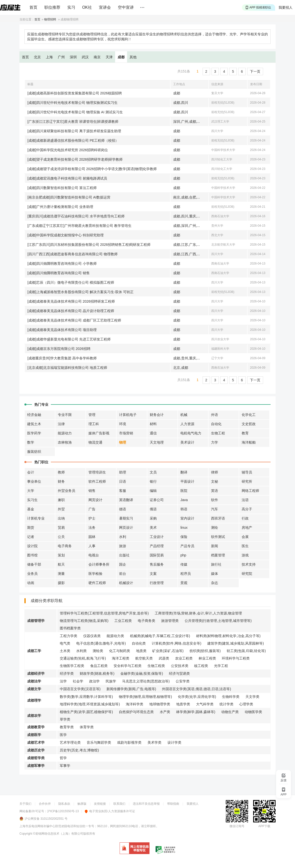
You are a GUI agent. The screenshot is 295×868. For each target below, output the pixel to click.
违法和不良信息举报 (146, 804)
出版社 (124, 555)
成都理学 (34, 700)
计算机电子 (128, 415)
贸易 (61, 528)
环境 (123, 424)
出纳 (61, 518)
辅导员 (247, 472)
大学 (31, 491)
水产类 (165, 712)
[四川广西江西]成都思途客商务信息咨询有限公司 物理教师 (73, 254)
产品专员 (187, 546)
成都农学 (34, 716)
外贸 (61, 509)
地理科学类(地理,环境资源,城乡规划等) (90, 704)
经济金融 (34, 415)
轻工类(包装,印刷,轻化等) (246, 651)
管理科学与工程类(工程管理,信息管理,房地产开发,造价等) (104, 613)
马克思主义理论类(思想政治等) (146, 681)
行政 (245, 518)
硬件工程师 (97, 583)
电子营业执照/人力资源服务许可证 (110, 811)
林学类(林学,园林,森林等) (196, 712)
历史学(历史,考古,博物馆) (79, 750)
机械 (184, 415)
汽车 (215, 509)
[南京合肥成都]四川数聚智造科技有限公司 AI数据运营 (69, 197)
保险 (184, 537)
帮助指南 (173, 804)
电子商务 (65, 546)
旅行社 (216, 564)
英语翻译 (126, 500)
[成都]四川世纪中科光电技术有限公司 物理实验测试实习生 (73, 103)
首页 (33, 7)
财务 (61, 481)
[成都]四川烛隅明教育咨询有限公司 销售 (59, 273)
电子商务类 (147, 621)
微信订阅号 (237, 826)
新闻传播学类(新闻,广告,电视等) (131, 689)
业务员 (32, 574)
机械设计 (126, 583)
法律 (61, 424)
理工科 (94, 424)
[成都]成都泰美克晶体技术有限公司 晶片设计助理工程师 (71, 311)
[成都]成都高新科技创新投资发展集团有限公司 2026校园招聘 (75, 93)
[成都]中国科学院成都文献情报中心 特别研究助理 (66, 235)
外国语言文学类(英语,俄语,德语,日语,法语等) (196, 689)
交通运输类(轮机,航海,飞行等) (83, 658)
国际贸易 (157, 555)
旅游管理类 (170, 621)
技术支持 (249, 564)
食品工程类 (99, 666)
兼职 (61, 500)
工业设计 (157, 537)
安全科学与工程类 (128, 666)
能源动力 (65, 433)
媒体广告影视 (99, 433)
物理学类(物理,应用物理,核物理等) (145, 697)
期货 (31, 528)
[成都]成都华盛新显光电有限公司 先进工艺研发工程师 (69, 339)
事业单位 (34, 481)
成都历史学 (36, 750)
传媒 (184, 564)
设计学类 (174, 742)
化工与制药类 (120, 651)
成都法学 (34, 681)
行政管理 (157, 583)
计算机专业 (36, 518)
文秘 (215, 481)
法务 (92, 528)
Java (184, 500)
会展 (245, 537)
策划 (61, 555)
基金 (31, 509)
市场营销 (126, 433)
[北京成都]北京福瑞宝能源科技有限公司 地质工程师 (67, 368)
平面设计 (187, 481)
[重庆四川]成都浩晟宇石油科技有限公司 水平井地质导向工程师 (76, 216)
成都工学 (34, 651)
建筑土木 (34, 424)
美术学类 (154, 742)
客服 (123, 491)
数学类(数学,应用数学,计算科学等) (86, 697)
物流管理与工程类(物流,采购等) (84, 621)
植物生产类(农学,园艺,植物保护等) (86, 712)
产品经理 (157, 546)
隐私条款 (64, 804)
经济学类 (67, 673)
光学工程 (221, 666)
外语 (215, 415)
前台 (123, 574)
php (183, 555)
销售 (92, 491)
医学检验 (95, 574)
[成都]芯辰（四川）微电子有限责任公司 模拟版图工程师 (71, 282)
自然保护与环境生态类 (136, 712)
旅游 (123, 546)
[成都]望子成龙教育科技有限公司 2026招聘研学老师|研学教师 (75, 159)
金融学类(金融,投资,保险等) (142, 673)
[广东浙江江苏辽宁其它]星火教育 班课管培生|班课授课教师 (73, 122)
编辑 (153, 491)
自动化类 (139, 643)
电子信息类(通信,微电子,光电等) (101, 643)
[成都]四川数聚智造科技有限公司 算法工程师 (62, 188)
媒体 (215, 574)
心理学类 (246, 704)
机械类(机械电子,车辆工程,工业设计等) (160, 636)
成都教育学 (36, 727)
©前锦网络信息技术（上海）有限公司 (58, 834)
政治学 (94, 681)
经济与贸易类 (179, 673)
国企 (123, 564)
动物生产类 (230, 712)
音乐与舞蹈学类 (99, 742)
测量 (61, 574)
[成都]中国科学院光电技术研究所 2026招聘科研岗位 (68, 150)
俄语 (153, 509)
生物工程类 (156, 666)
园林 (92, 537)
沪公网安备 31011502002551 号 (46, 819)
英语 (215, 491)
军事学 (65, 766)
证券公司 (157, 500)
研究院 (247, 574)
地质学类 (183, 704)
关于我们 (25, 804)
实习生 (32, 500)
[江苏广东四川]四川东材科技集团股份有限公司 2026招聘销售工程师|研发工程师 (89, 245)
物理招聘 (50, 19)
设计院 (32, 546)
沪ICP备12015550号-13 (63, 811)
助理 (123, 472)
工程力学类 (69, 636)
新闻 (215, 546)
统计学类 (226, 704)
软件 (215, 500)
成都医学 (34, 735)
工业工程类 (123, 621)
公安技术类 (180, 666)
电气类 (65, 643)
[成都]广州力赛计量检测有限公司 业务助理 (60, 207)
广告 (92, 509)
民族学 (111, 681)
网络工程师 (250, 491)
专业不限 (65, 415)
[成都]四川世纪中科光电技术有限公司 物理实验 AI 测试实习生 (75, 112)
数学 (31, 442)
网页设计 (95, 500)
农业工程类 (184, 658)
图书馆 (32, 555)
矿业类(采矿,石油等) (168, 651)
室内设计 (187, 518)
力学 (215, 442)
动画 (31, 583)
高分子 (247, 509)
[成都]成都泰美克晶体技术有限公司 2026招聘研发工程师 (71, 301)
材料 (153, 424)
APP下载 (264, 826)
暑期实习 (126, 518)
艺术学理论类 (70, 742)
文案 (153, 574)
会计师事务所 (99, 564)
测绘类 (98, 651)
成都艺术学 (36, 742)
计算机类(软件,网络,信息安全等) (177, 643)
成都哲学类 (36, 758)
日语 (123, 481)
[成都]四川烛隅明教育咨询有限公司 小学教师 (62, 264)
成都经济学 (36, 673)
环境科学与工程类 (236, 658)
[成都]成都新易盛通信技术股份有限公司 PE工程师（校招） (73, 140)
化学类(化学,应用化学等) (197, 697)
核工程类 (201, 666)
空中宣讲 (126, 7)
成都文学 (34, 689)
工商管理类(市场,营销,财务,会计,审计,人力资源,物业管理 (198, 613)
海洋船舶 (249, 442)
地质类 (141, 651)
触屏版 (82, 804)
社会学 (78, 681)
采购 (153, 518)
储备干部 (34, 564)
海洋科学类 (135, 704)
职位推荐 (52, 7)
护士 (92, 518)
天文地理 (157, 442)
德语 (123, 509)
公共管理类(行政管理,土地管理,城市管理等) (218, 621)
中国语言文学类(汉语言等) (80, 689)
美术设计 (187, 442)
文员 (153, 472)
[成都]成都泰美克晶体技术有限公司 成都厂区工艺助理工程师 (74, 320)
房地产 (247, 528)
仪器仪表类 (92, 636)
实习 (71, 7)
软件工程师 (97, 481)
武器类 (164, 658)
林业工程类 (207, 658)
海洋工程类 (121, 658)
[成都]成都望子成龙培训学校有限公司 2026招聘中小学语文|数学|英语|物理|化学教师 (92, 169)
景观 (184, 583)
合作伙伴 (45, 804)
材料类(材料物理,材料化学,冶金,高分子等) (228, 636)
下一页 (255, 71)
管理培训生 (97, 472)
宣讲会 (105, 7)
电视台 (94, 555)
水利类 (81, 651)
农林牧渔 (65, 442)
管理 (92, 415)
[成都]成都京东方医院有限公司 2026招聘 (59, 349)
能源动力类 (115, 636)
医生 (245, 546)
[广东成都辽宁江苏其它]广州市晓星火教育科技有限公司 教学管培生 (79, 226)
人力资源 (187, 424)
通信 (153, 433)
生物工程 (218, 433)
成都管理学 (36, 621)
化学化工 (249, 415)
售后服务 (157, 564)
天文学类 (252, 697)
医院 (184, 491)
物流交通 (95, 442)
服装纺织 (34, 452)
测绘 (215, 528)
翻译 (184, 472)
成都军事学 (36, 766)
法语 (245, 500)
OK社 (87, 7)
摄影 (61, 583)
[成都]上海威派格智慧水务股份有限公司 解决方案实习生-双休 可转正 (80, 292)
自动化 (216, 424)
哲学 (63, 758)
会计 (31, 472)
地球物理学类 (160, 704)
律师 (215, 472)
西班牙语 (218, 518)
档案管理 (218, 555)
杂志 (215, 583)
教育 (245, 433)
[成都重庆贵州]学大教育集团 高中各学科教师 (62, 358)
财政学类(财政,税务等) (97, 673)
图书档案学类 (70, 628)
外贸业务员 (67, 491)
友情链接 (100, 804)
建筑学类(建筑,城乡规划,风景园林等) (236, 643)
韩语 (184, 509)
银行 (153, 481)
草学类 (65, 719)
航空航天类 (144, 658)
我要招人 (286, 7)
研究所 (247, 481)
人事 (92, 546)
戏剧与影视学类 (129, 742)
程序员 (186, 574)
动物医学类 (253, 712)
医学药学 (34, 433)
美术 (153, 528)
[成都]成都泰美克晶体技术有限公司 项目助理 (62, 330)
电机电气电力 (191, 433)
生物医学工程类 (72, 666)
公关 (61, 537)
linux (184, 528)
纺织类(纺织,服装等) (205, 651)
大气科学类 (205, 704)
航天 (61, 564)
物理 (123, 442)
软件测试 (218, 537)
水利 (123, 537)
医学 (63, 735)
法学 (63, 681)
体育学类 (87, 727)
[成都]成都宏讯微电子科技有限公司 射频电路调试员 (67, 178)
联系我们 (119, 804)
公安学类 (183, 681)
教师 (61, 472)
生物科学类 (231, 697)
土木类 (65, 651)
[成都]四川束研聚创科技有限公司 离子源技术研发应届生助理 (74, 131)
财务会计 (157, 415)
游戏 (245, 555)
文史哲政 (249, 424)
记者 (31, 537)
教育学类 (67, 727)
